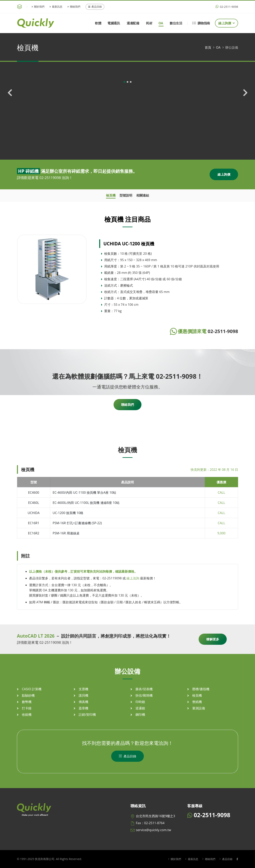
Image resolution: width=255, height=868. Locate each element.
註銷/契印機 (87, 715)
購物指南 (201, 23)
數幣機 (27, 702)
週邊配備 (133, 23)
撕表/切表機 (144, 689)
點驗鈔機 (28, 695)
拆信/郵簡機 (144, 695)
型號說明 (126, 195)
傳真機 (83, 702)
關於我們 (38, 7)
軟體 (98, 23)
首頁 (208, 47)
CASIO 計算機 (32, 689)
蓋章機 (83, 708)
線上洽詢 (133, 578)
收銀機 (27, 715)
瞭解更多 (213, 639)
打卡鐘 (27, 708)
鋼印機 (140, 715)
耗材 (149, 23)
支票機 (83, 689)
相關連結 (143, 195)
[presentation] (10, 109)
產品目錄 (95, 7)
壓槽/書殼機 (201, 689)
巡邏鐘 (140, 708)
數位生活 (176, 23)
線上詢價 (227, 23)
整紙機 (197, 702)
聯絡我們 (74, 7)
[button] (124, 146)
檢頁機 (111, 195)
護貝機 (83, 695)
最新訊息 (56, 7)
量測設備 (199, 708)
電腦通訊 (114, 23)
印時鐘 (140, 702)
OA (161, 23)
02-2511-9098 (227, 7)
